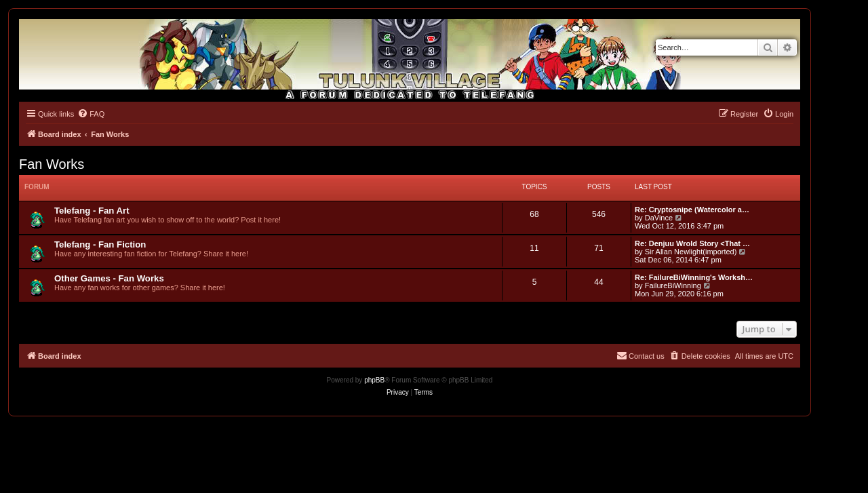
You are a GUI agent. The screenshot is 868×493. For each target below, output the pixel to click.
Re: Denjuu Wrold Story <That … (692, 243)
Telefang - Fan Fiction (100, 244)
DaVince (659, 218)
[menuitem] (91, 114)
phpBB (374, 380)
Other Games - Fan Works (109, 278)
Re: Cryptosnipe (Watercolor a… (692, 210)
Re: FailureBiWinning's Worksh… (694, 277)
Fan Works (52, 164)
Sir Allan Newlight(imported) (691, 252)
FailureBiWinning (673, 285)
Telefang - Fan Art (92, 211)
